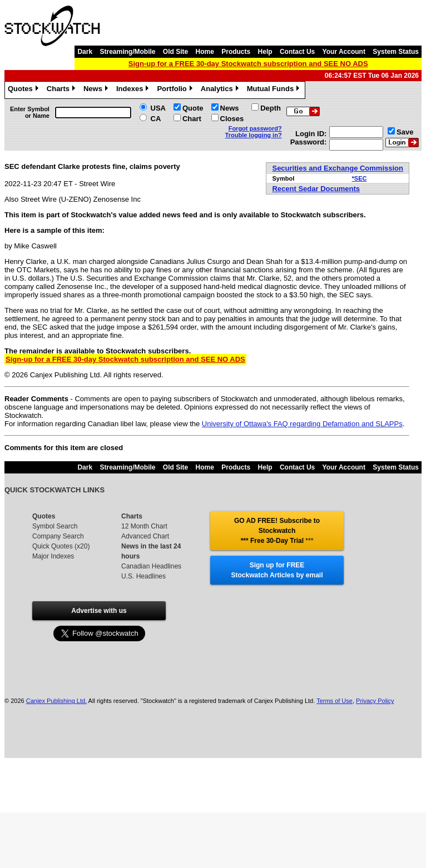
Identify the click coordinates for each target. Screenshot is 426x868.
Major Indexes (53, 556)
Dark (85, 52)
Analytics (221, 90)
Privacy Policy (375, 701)
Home (205, 52)
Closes (232, 119)
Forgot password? (255, 128)
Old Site (175, 52)
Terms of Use (335, 701)
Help (265, 52)
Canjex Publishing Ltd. (56, 701)
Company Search (58, 536)
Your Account (344, 52)
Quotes (24, 90)
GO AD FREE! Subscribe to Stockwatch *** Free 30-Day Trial (277, 531)
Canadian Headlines (151, 566)
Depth (271, 108)
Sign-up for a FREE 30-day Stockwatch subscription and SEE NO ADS (248, 64)
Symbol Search (55, 526)
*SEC (360, 178)
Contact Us (297, 52)
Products (236, 52)
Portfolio (176, 90)
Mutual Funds (275, 90)
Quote (193, 108)
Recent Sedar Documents (316, 189)
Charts (62, 90)
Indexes (134, 90)
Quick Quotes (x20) (61, 546)
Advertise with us (99, 611)
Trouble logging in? (254, 135)
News (97, 90)
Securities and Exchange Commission (338, 168)
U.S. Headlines (143, 576)
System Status (396, 52)
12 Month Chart (144, 526)
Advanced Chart (145, 536)
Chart (192, 119)
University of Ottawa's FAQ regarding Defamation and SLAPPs (302, 424)
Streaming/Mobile (127, 52)
